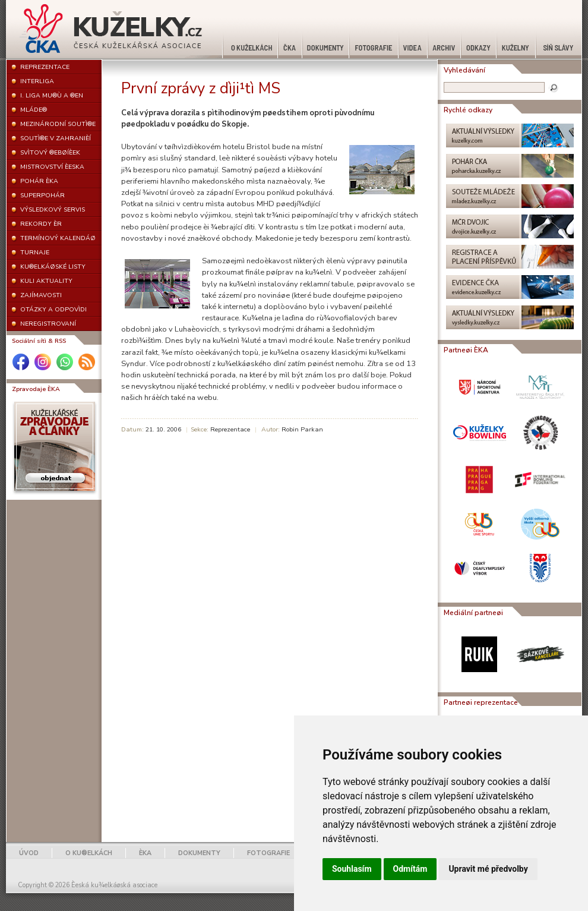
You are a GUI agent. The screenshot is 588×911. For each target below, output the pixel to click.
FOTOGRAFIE (268, 853)
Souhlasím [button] (352, 869)
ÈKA (145, 853)
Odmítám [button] (410, 869)
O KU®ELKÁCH (89, 853)
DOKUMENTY (199, 853)
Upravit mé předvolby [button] (488, 869)
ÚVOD (29, 853)
